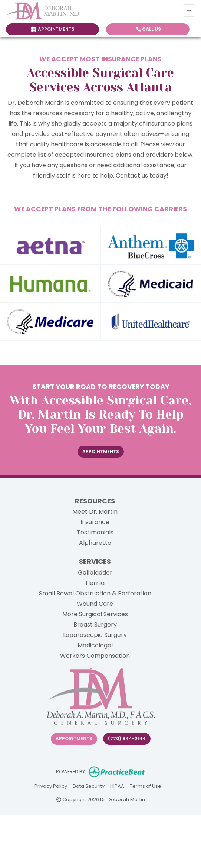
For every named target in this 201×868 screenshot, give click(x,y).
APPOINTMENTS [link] (53, 29)
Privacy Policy (51, 786)
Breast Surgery (95, 625)
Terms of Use (146, 786)
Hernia (95, 583)
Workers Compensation (95, 656)
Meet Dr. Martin (95, 512)
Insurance (95, 522)
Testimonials (95, 532)
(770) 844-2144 (127, 739)
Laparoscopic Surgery (95, 635)
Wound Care (95, 604)
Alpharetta (95, 543)
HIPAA (117, 786)
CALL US (149, 29)
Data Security (89, 786)
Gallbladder (95, 573)
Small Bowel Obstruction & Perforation (95, 593)
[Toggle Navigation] (189, 11)
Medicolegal (95, 645)
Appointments (74, 739)
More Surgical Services (95, 614)
